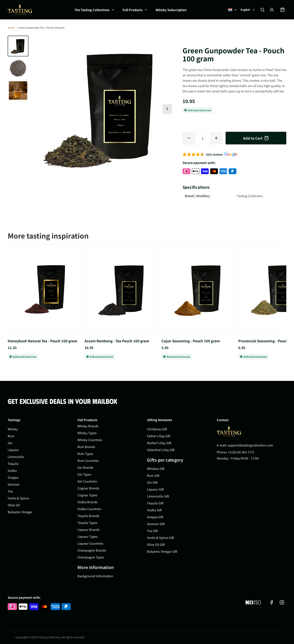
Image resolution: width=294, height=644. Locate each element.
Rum (11, 436)
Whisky (13, 429)
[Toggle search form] (262, 10)
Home (11, 28)
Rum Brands (86, 447)
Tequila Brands (88, 516)
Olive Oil (14, 505)
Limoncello (16, 457)
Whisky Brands (88, 426)
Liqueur (13, 450)
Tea (10, 491)
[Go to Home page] (20, 10)
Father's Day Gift (159, 436)
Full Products (133, 10)
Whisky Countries (90, 440)
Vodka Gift (154, 510)
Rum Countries (88, 460)
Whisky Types (87, 433)
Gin (10, 443)
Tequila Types (87, 523)
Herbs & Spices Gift (161, 538)
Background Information (95, 576)
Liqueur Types (88, 536)
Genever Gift (156, 524)
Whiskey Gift (156, 469)
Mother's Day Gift (159, 443)
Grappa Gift (155, 517)
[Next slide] (167, 109)
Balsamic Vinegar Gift (162, 551)
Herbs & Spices (18, 498)
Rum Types (85, 454)
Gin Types (84, 474)
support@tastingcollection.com (250, 445)
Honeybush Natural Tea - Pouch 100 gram (42, 341)
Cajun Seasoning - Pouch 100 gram (191, 341)
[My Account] (272, 10)
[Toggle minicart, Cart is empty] (282, 10)
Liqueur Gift (155, 489)
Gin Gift (152, 482)
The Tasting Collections (92, 10)
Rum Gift (153, 475)
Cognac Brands (88, 488)
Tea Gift (152, 531)
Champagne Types (91, 557)
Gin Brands (85, 467)
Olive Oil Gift (156, 544)
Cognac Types (87, 495)
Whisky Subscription (171, 10)
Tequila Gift (155, 503)
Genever (14, 484)
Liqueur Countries (90, 543)
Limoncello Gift (158, 496)
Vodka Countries (89, 509)
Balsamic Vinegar (20, 512)
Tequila (13, 464)
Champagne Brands (92, 550)
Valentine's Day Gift (161, 450)
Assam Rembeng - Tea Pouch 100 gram (117, 341)
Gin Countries (87, 481)
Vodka (12, 470)
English (248, 10)
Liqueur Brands (88, 530)
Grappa (13, 477)
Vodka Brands (87, 502)
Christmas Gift (157, 429)
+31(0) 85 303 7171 (241, 452)
